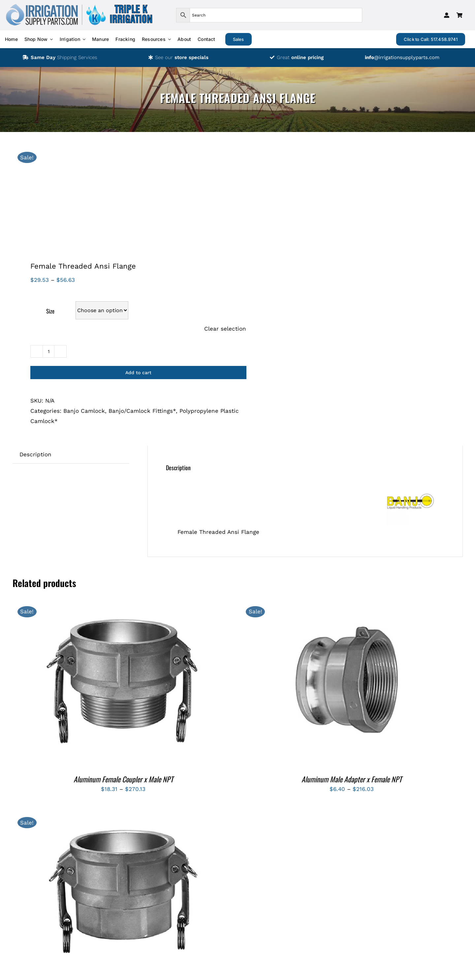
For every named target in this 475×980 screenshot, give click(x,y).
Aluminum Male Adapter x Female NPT (352, 779)
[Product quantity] (48, 351)
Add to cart (138, 373)
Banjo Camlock (84, 411)
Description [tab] (35, 454)
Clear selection (225, 329)
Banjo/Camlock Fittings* (142, 411)
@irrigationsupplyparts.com (402, 57)
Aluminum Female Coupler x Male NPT (123, 779)
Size (50, 311)
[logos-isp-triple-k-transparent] (79, 6)
